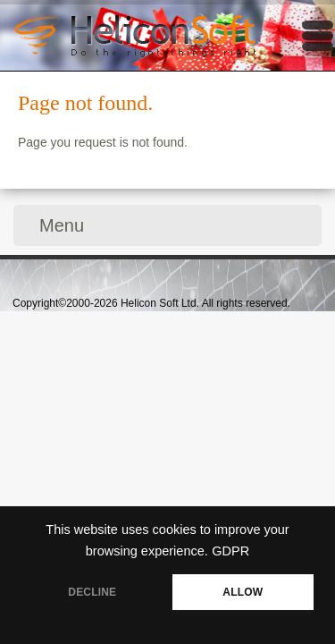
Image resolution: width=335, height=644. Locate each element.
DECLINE (92, 592)
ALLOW (243, 592)
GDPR (230, 551)
